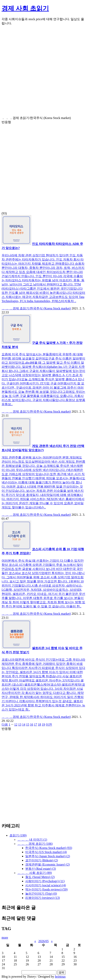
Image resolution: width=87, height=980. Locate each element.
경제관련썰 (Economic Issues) (47, 864)
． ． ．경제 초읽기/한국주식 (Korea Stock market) (36, 308)
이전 (49, 725)
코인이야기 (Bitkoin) (42, 860)
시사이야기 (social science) (46, 885)
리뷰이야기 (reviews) (43, 898)
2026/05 (43, 941)
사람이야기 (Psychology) (45, 881)
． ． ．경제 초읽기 (35, 844)
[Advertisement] (43, 72)
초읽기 (18, 835)
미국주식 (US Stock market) (46, 852)
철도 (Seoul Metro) (40, 877)
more (5, 938)
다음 (5, 725)
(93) (43, 166)
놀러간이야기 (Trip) (41, 894)
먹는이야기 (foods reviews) (46, 889)
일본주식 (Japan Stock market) (48, 856)
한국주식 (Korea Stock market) (49, 848)
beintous (60, 977)
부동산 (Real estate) (41, 869)
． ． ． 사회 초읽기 (35, 873)
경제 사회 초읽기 (25, 8)
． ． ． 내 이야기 (32, 840)
